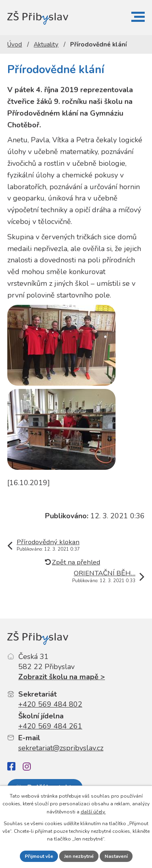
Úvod (15, 44)
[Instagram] (27, 767)
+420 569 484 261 (50, 726)
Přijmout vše (39, 856)
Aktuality (46, 44)
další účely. (93, 812)
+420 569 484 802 (50, 704)
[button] (138, 17)
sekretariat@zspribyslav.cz (61, 748)
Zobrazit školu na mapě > (62, 677)
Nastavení (116, 856)
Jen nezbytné (79, 856)
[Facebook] (11, 766)
